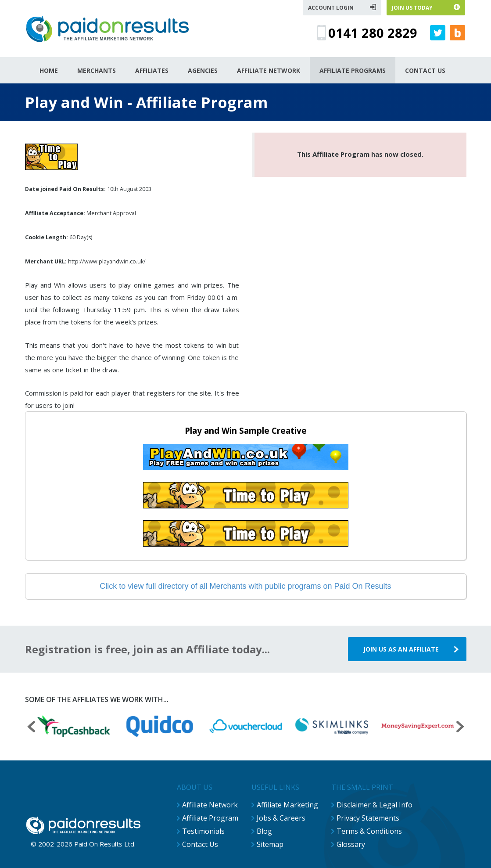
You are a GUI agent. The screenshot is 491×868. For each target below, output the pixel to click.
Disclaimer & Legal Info (375, 805)
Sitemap (270, 844)
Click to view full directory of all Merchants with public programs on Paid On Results (245, 586)
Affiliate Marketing (287, 805)
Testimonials (203, 831)
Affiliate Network (210, 805)
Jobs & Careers (281, 818)
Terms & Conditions (369, 831)
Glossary (351, 844)
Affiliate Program (210, 818)
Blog (264, 831)
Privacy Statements (368, 818)
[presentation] (31, 728)
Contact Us (200, 844)
